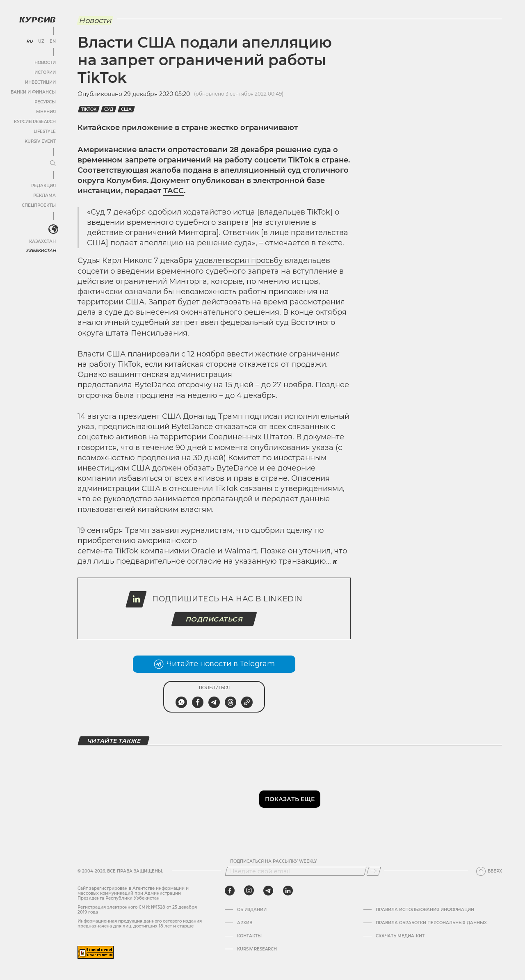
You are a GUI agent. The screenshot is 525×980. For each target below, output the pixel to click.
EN (52, 41)
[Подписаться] (374, 871)
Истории (45, 72)
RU (29, 41)
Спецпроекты (38, 205)
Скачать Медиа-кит (400, 936)
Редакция (43, 185)
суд (109, 109)
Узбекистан (41, 250)
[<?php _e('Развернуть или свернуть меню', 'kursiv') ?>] (53, 229)
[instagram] (249, 891)
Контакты (249, 936)
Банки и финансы (33, 92)
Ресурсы (45, 102)
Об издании (252, 910)
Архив (245, 923)
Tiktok (89, 109)
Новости (45, 62)
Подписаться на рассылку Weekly (274, 861)
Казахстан (42, 241)
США (126, 109)
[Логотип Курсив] (37, 19)
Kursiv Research (257, 949)
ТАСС (173, 191)
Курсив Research (34, 121)
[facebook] (230, 891)
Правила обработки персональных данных (431, 923)
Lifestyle (44, 131)
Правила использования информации (425, 910)
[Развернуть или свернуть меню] (52, 163)
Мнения (46, 111)
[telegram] (268, 891)
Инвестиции (40, 82)
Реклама (44, 195)
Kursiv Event (40, 141)
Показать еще (290, 799)
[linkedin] (288, 891)
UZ (41, 41)
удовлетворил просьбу (239, 260)
